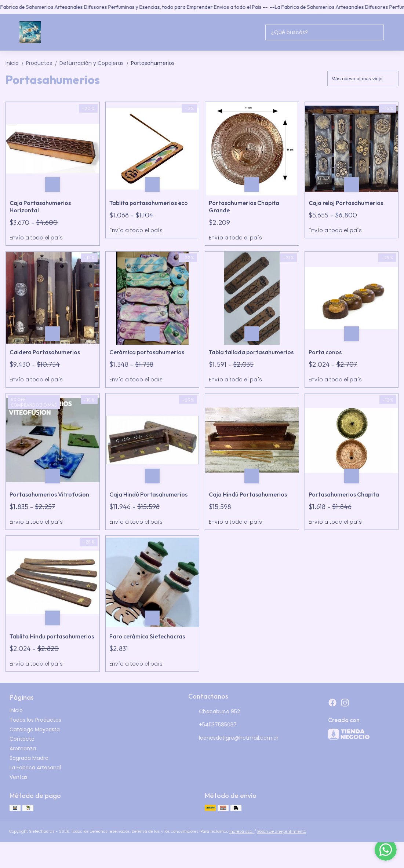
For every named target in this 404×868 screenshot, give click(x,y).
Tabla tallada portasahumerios (251, 352)
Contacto (22, 739)
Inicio (16, 63)
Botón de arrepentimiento (282, 832)
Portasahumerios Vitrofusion (49, 494)
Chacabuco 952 (214, 712)
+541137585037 (212, 725)
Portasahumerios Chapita (344, 494)
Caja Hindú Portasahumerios (148, 494)
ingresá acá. (242, 832)
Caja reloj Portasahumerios (346, 203)
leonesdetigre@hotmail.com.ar (233, 738)
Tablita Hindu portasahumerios (52, 636)
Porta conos (325, 352)
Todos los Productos (35, 720)
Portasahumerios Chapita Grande (244, 206)
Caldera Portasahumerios (45, 352)
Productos (43, 63)
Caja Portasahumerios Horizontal (40, 206)
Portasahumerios (153, 63)
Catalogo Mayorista (35, 729)
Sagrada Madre (29, 758)
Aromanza (23, 748)
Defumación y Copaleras (95, 63)
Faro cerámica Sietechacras (147, 636)
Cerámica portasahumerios (147, 352)
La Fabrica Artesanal (35, 768)
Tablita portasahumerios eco (149, 203)
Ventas (19, 777)
